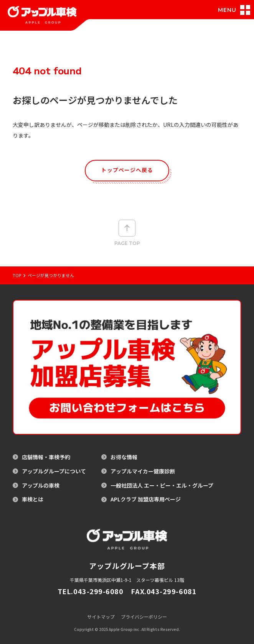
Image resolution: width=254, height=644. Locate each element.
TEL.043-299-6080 (91, 591)
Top (17, 275)
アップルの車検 (41, 485)
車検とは (33, 499)
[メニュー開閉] (236, 10)
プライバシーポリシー (144, 617)
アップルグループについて (54, 471)
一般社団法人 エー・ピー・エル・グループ (162, 485)
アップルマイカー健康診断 (143, 471)
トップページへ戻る (127, 170)
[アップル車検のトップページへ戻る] (42, 20)
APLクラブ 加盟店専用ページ (146, 499)
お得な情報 (124, 457)
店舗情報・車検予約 (46, 457)
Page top (127, 233)
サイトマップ (101, 617)
